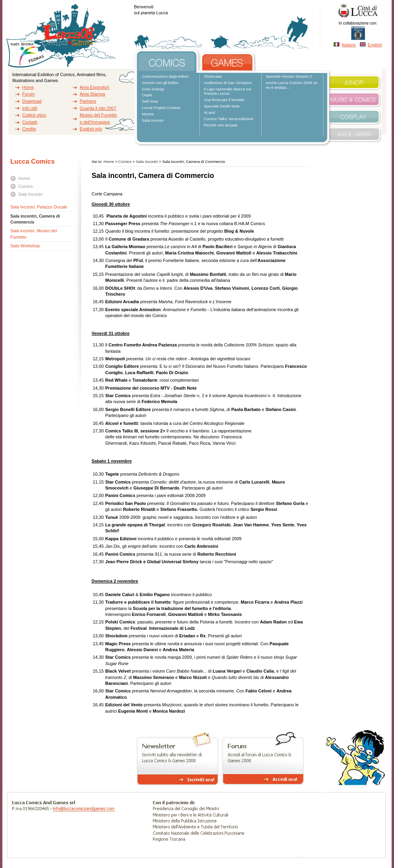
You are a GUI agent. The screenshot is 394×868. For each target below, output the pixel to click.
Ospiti (147, 95)
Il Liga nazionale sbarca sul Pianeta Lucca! (227, 91)
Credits (29, 129)
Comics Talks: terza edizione (229, 119)
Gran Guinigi (153, 89)
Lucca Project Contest (161, 108)
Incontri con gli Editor (160, 83)
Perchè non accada (221, 125)
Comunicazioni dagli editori (165, 76)
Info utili (30, 108)
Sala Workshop (25, 246)
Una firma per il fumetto (224, 100)
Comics (26, 186)
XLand (209, 112)
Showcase (213, 76)
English (375, 45)
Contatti (30, 122)
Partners (88, 101)
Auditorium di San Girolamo (228, 83)
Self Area (150, 101)
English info (91, 129)
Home (28, 87)
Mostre (148, 114)
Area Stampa (92, 94)
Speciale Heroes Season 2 (289, 76)
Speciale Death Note (222, 106)
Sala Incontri (153, 120)
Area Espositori (95, 87)
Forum (29, 94)
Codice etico (34, 115)
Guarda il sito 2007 (98, 108)
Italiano (349, 45)
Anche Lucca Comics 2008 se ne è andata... (292, 85)
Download (32, 101)
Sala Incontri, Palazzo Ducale (39, 207)
